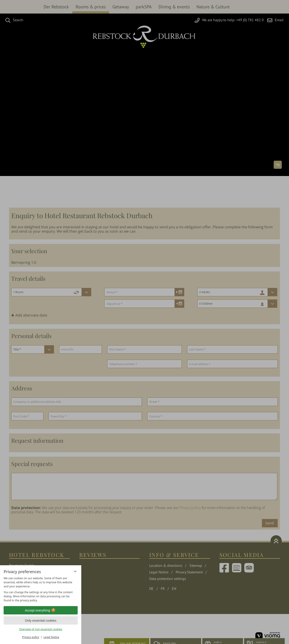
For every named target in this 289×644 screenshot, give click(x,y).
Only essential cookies (41, 621)
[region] (41, 589)
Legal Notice (51, 637)
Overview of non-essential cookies (41, 629)
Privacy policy (31, 637)
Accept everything (41, 610)
